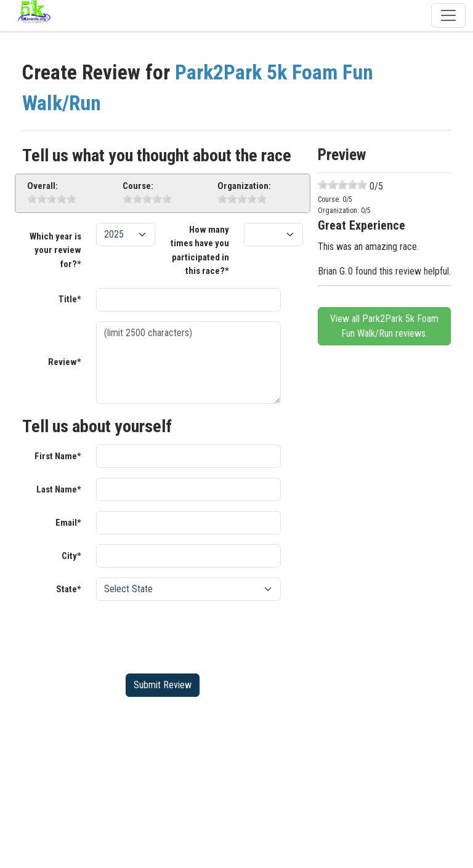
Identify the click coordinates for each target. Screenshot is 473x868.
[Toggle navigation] (448, 15)
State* (69, 589)
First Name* (58, 456)
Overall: (42, 186)
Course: (138, 186)
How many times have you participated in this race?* (200, 251)
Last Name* (59, 489)
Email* (68, 523)
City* (71, 556)
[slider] (52, 199)
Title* (70, 299)
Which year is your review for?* (55, 250)
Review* (65, 362)
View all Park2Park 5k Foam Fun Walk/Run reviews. (384, 326)
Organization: (244, 186)
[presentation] (190, 635)
